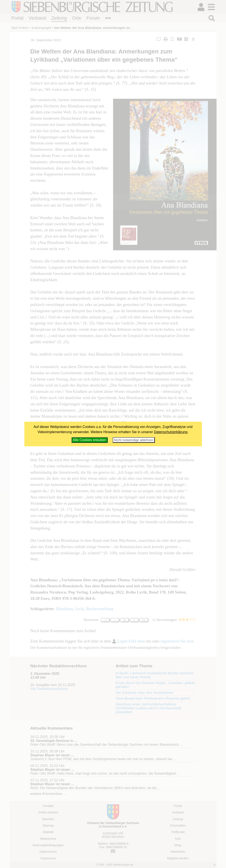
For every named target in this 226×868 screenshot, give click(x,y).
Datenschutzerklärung (171, 432)
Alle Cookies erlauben (90, 440)
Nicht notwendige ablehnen (134, 440)
